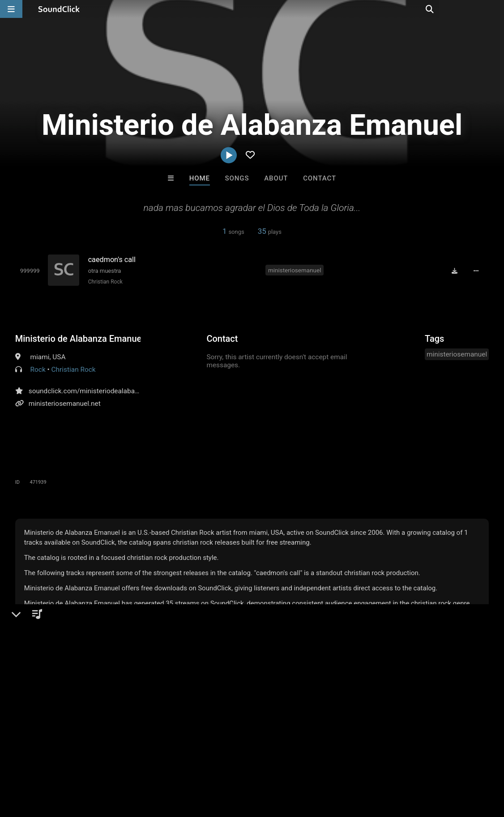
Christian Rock (104, 282)
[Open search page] (495, 9)
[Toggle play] (29, 271)
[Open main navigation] (11, 9)
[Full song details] (478, 271)
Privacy (214, 764)
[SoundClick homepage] (59, 9)
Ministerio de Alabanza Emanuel (78, 338)
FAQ (38, 764)
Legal (241, 764)
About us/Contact (79, 764)
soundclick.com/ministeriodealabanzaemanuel (100, 391)
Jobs (123, 764)
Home (200, 178)
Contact (320, 178)
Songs (237, 178)
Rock (38, 369)
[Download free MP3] (457, 271)
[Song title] (172, 260)
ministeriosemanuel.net (65, 403)
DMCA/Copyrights (167, 764)
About (276, 178)
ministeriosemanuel (295, 270)
